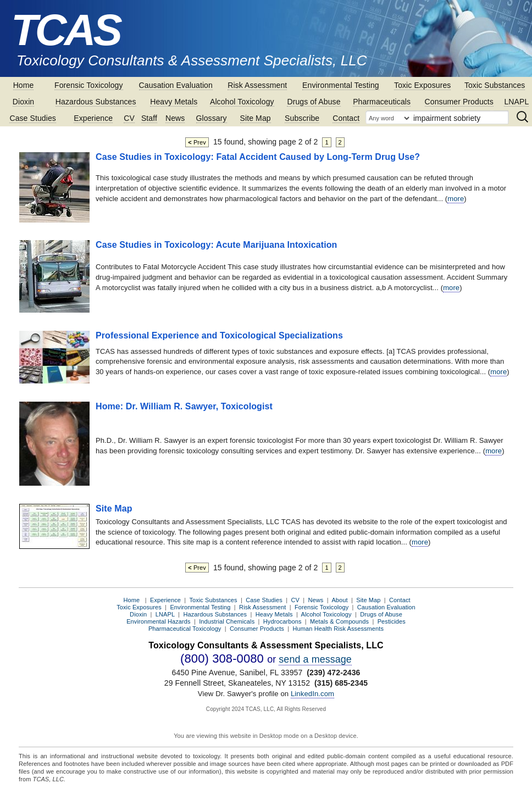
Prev (197, 142)
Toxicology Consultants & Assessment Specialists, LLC (192, 60)
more (456, 199)
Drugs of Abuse (314, 102)
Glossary (212, 118)
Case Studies (32, 118)
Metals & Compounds (339, 621)
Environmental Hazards (158, 621)
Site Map (256, 118)
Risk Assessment (257, 85)
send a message (315, 659)
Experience (93, 118)
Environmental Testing (341, 85)
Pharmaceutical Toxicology (185, 629)
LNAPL (516, 102)
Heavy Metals (174, 102)
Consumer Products (459, 102)
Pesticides (392, 621)
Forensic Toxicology (89, 85)
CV (129, 118)
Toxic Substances (495, 85)
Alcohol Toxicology (242, 102)
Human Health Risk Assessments (339, 629)
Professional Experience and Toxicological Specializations (219, 335)
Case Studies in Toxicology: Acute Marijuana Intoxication (216, 245)
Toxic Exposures (422, 85)
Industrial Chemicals (227, 621)
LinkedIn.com (312, 694)
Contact (346, 118)
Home (24, 85)
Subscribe (302, 118)
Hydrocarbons (282, 621)
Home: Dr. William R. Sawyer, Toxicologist (184, 406)
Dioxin (24, 102)
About (339, 600)
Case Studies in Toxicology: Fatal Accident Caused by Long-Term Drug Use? (258, 157)
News (175, 118)
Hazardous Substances (96, 102)
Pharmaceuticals (382, 102)
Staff (149, 118)
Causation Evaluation (176, 85)
